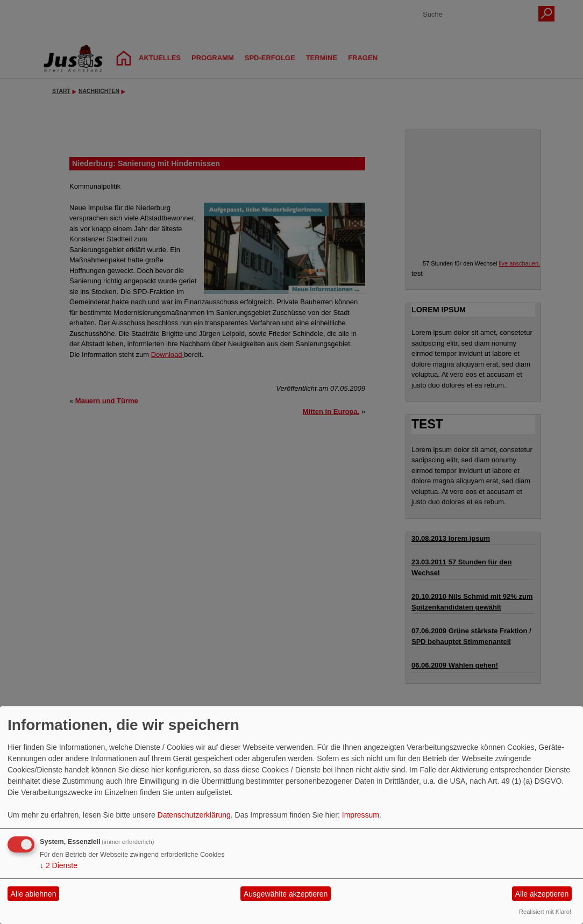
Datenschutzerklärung (194, 815)
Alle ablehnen (34, 894)
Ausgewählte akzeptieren (286, 894)
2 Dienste (59, 865)
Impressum (361, 815)
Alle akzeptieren (542, 894)
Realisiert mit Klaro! (545, 912)
